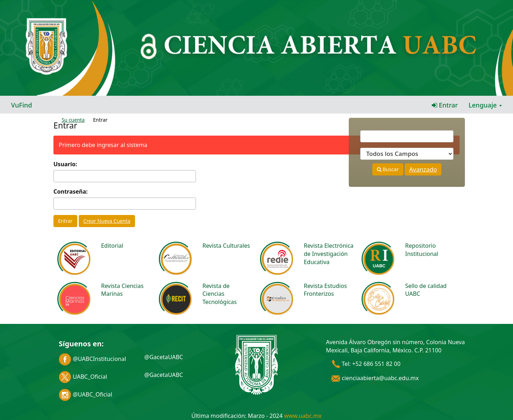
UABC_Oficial (83, 377)
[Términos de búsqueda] (407, 136)
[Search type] (407, 154)
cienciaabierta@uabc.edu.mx (375, 378)
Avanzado (423, 169)
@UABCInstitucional (92, 359)
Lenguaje (485, 105)
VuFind (22, 105)
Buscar (388, 169)
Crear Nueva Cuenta (107, 221)
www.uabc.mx (303, 416)
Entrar (445, 105)
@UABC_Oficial (85, 394)
